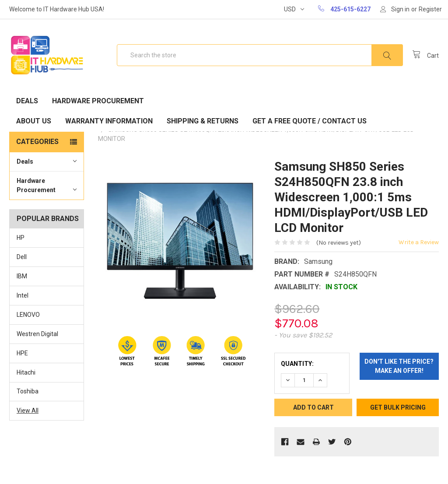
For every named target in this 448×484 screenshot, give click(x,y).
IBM (22, 276)
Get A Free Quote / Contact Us (310, 121)
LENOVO (28, 315)
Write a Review (419, 242)
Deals (27, 101)
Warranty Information (109, 121)
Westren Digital (37, 334)
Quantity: (297, 364)
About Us (34, 121)
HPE (22, 353)
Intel (23, 295)
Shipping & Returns (203, 121)
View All (28, 410)
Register (430, 9)
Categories (37, 142)
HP (21, 238)
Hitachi (26, 372)
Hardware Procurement (98, 101)
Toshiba (28, 391)
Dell (22, 257)
